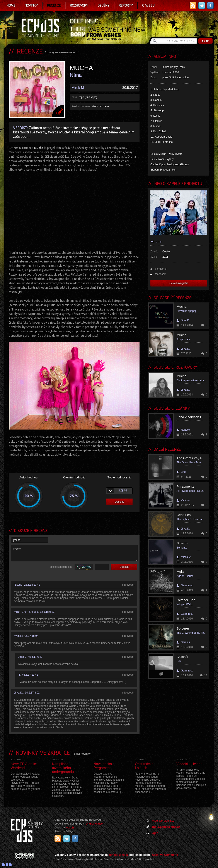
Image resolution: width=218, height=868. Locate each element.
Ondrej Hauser (95, 824)
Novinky (31, 5)
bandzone (161, 269)
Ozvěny (104, 5)
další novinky (82, 754)
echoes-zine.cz (119, 855)
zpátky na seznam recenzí (62, 52)
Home (11, 5)
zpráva (74, 553)
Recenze (54, 5)
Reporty (126, 5)
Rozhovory (79, 5)
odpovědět (128, 585)
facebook (160, 274)
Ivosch (70, 828)
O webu (148, 5)
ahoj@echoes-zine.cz (166, 827)
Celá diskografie (179, 283)
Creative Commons (165, 855)
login (155, 833)
